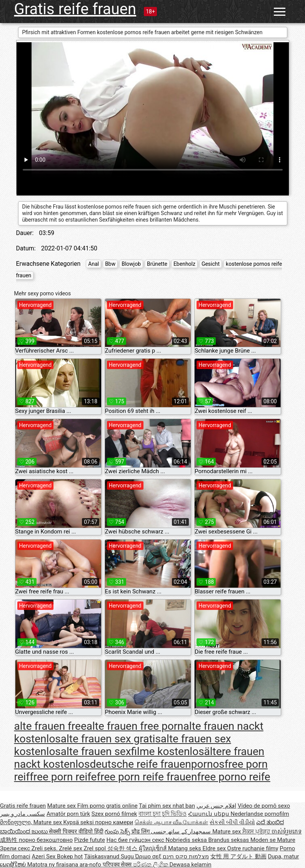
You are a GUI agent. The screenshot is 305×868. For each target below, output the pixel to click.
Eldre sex (215, 848)
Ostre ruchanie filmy (253, 848)
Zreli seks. (45, 848)
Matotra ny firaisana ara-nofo (65, 865)
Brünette (157, 264)
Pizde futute (90, 840)
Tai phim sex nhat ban (167, 806)
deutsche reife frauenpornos (157, 764)
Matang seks (185, 848)
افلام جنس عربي (216, 806)
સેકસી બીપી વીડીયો (232, 822)
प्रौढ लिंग (141, 832)
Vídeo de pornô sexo (264, 806)
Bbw (110, 264)
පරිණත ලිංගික (151, 865)
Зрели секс (16, 848)
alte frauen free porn (135, 726)
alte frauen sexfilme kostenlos (132, 751)
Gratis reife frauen (75, 9)
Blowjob (131, 264)
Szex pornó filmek (114, 814)
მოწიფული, (17, 822)
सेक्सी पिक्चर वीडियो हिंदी (76, 832)
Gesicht (211, 264)
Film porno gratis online (107, 806)
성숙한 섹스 (123, 848)
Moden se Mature (273, 840)
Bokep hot (70, 856)
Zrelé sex (71, 848)
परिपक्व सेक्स (118, 865)
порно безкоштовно (46, 840)
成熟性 (9, 840)
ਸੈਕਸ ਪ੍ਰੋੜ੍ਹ (257, 832)
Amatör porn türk (68, 814)
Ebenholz (184, 264)
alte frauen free (50, 726)
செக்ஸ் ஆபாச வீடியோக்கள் (171, 822)
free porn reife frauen (147, 777)
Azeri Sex (44, 856)
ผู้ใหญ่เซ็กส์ (153, 848)
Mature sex (62, 806)
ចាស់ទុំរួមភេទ (287, 832)
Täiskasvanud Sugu (110, 856)
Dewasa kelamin (190, 865)
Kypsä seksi (79, 822)
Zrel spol (95, 848)
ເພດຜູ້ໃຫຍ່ (14, 865)
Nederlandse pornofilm (260, 814)
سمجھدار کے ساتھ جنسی (182, 832)
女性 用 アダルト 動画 (238, 856)
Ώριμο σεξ (149, 856)
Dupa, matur (284, 856)
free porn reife (63, 777)
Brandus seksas (229, 840)
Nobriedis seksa (187, 840)
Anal (93, 264)
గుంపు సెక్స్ (118, 832)
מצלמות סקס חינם (186, 856)
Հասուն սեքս (209, 814)
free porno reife (233, 777)
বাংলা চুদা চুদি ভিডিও (162, 814)
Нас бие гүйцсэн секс (136, 840)
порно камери (114, 822)
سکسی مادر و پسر (22, 814)
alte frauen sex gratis (111, 739)
